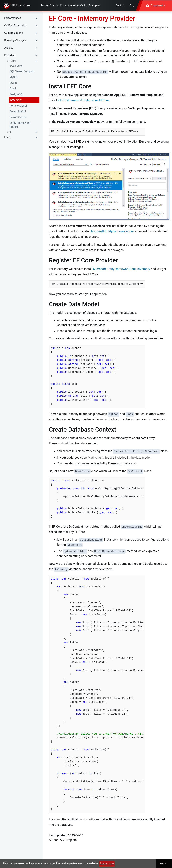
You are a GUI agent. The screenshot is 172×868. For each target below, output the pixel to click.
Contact (120, 5)
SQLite (14, 83)
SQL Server (16, 66)
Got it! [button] (164, 864)
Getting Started (50, 5)
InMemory (16, 100)
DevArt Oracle (18, 117)
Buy (132, 5)
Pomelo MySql (18, 106)
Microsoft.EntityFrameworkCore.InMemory (122, 269)
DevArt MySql (18, 111)
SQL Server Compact (22, 71)
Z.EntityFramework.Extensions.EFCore (83, 100)
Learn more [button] (107, 864)
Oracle (13, 89)
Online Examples (90, 5)
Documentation (69, 5)
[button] (21, 18)
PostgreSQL (17, 94)
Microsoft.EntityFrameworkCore (112, 231)
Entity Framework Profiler (20, 125)
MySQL (14, 77)
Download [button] (156, 5)
